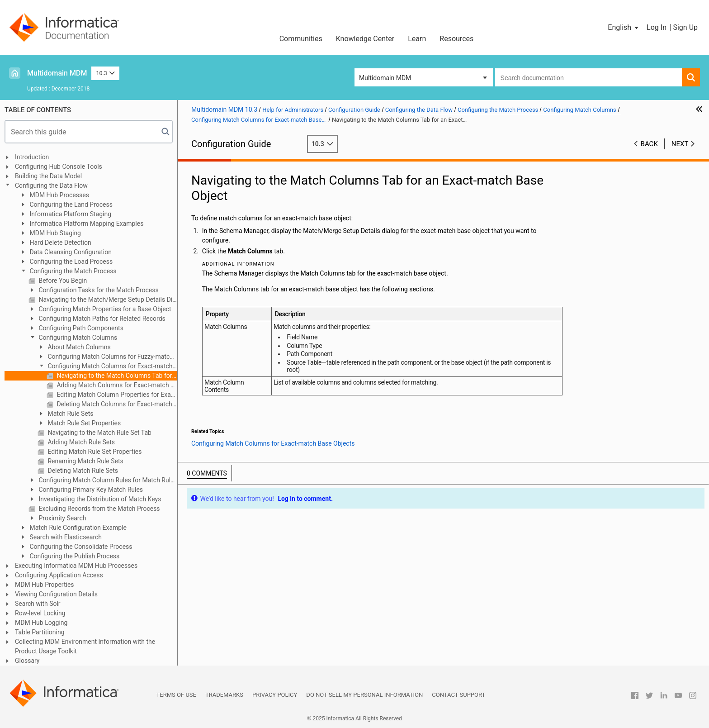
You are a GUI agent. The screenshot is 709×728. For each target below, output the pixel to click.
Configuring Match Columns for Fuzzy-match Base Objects (105, 357)
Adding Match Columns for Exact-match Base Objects (116, 385)
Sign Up (685, 27)
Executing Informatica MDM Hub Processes (76, 566)
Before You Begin (62, 281)
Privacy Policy (275, 695)
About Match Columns (78, 347)
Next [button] (680, 144)
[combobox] (588, 77)
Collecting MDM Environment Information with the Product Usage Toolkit (85, 646)
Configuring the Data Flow (51, 186)
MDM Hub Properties (45, 585)
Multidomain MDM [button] (385, 78)
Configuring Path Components (80, 328)
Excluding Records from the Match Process (99, 509)
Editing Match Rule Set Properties (94, 452)
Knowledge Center (365, 39)
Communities (301, 39)
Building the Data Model (48, 176)
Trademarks (224, 695)
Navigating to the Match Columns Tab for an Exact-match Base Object (116, 376)
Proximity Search (61, 518)
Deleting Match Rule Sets (82, 471)
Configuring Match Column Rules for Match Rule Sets (101, 481)
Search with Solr (38, 604)
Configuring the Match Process (72, 271)
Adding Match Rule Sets (80, 442)
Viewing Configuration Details (56, 594)
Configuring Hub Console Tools (59, 167)
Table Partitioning (40, 632)
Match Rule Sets (70, 414)
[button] (624, 28)
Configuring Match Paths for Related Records (101, 319)
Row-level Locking (40, 613)
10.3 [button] (105, 73)
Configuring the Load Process (70, 262)
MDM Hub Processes (59, 195)
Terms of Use (176, 695)
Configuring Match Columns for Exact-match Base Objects (105, 367)
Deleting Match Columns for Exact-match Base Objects (116, 404)
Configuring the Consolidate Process (80, 547)
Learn (417, 39)
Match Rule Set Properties (83, 423)
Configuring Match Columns (77, 338)
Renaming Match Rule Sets (85, 461)
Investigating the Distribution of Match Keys (99, 499)
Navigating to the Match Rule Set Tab (99, 433)
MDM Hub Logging (41, 623)
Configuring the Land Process (70, 205)
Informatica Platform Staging (70, 214)
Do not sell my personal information (364, 695)
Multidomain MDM (57, 73)
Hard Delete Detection (60, 243)
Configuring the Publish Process (74, 556)
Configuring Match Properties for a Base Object (104, 309)
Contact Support (458, 695)
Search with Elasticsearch (65, 537)
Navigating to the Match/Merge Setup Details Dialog (107, 300)
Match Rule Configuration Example (77, 528)
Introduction (32, 157)
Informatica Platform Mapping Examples (86, 224)
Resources (456, 39)
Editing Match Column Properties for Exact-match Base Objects (116, 395)
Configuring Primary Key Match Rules (90, 490)
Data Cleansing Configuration (70, 252)
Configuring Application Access (59, 575)
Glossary (27, 661)
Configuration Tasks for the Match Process (98, 290)
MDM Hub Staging (54, 233)
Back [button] (649, 144)
